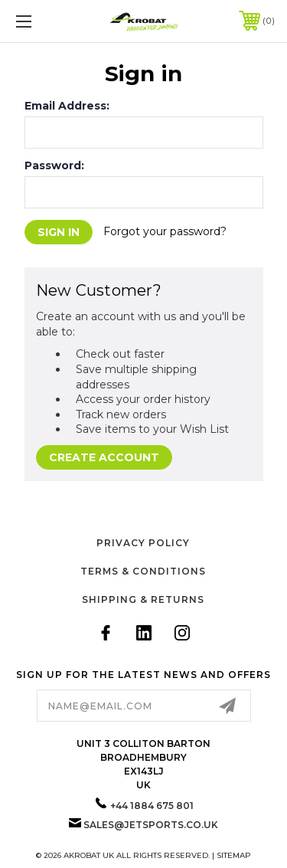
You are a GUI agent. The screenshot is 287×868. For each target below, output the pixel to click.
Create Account (104, 457)
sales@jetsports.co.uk (151, 825)
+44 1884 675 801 (152, 806)
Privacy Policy (143, 543)
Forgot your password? (165, 231)
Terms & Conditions (143, 571)
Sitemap (234, 855)
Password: (54, 165)
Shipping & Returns (143, 599)
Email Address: (67, 106)
